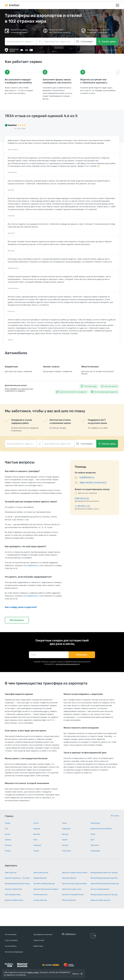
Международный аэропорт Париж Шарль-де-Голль (18, 883)
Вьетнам (37, 834)
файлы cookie (33, 972)
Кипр (35, 840)
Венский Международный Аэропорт (104, 878)
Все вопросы (17, 620)
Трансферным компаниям (43, 934)
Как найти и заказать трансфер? (22, 471)
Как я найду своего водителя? (21, 607)
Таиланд (8, 840)
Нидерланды (95, 851)
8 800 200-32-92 (82, 498)
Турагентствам (39, 940)
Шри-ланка (95, 845)
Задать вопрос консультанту (93, 482)
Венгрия (65, 834)
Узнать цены (107, 41)
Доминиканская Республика (101, 829)
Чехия (64, 823)
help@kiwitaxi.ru (33, 565)
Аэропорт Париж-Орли (13, 889)
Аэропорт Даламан (69, 878)
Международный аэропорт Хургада (104, 894)
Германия (37, 845)
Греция (36, 851)
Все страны (115, 816)
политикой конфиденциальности (68, 664)
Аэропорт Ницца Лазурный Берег (75, 883)
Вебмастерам (38, 946)
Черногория (95, 823)
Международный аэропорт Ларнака (104, 872)
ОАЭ (6, 829)
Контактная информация (14, 952)
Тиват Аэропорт (11, 872)
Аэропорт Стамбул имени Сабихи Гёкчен (75, 872)
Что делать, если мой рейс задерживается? (28, 577)
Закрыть (76, 974)
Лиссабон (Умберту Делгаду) (44, 883)
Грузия (65, 840)
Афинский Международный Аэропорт (105, 883)
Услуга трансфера (11, 940)
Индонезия (66, 829)
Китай (93, 834)
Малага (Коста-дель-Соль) (72, 889)
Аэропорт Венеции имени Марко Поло (47, 889)
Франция (37, 829)
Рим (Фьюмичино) (40, 894)
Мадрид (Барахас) (40, 878)
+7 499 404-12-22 (82, 506)
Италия (8, 851)
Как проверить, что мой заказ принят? (26, 546)
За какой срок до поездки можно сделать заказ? (31, 502)
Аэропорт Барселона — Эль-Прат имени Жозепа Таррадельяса (18, 878)
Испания (8, 845)
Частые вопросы (11, 946)
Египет (36, 823)
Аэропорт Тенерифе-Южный (73, 894)
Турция (8, 823)
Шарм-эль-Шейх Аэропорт (101, 900)
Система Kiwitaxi (11, 934)
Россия (7, 834)
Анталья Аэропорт (40, 900)
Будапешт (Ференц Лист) (14, 900)
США (92, 840)
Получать (82, 655)
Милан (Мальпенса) (41, 872)
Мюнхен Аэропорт (69, 900)
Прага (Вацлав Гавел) (13, 894)
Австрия (65, 845)
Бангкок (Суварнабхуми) (100, 889)
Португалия (66, 851)
